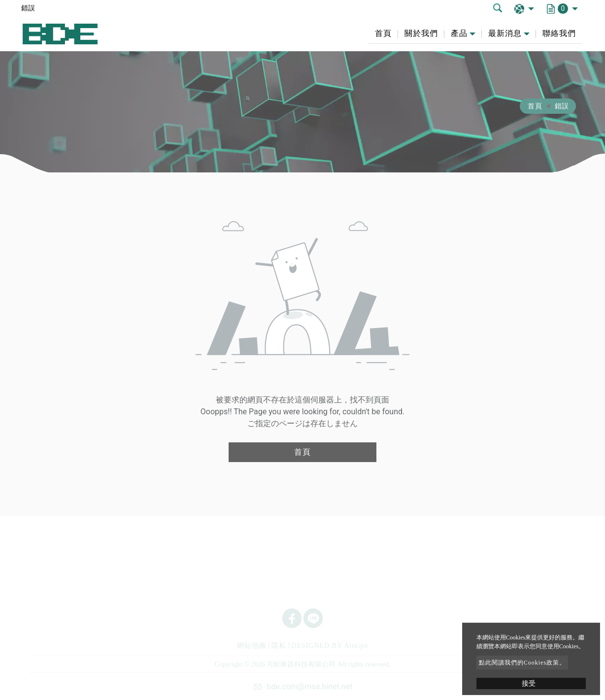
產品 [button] (459, 33)
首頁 (383, 33)
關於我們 (421, 33)
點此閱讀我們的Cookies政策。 (522, 663)
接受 (529, 683)
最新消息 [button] (505, 33)
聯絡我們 (559, 33)
